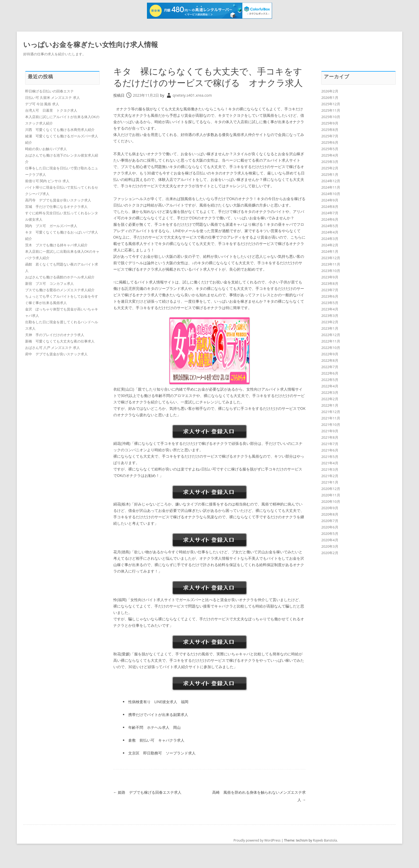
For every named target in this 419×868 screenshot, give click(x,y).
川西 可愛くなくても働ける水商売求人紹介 (60, 130)
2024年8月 (330, 207)
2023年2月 (330, 322)
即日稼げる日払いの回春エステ (49, 91)
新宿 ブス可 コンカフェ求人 (49, 283)
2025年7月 (330, 136)
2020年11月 (331, 495)
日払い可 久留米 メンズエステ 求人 (53, 98)
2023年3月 (330, 316)
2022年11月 (331, 341)
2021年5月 (330, 457)
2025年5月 (330, 149)
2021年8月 (330, 437)
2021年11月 (331, 418)
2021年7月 (330, 444)
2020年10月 (331, 501)
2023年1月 (330, 328)
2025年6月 (330, 142)
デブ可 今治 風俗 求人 (42, 104)
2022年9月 (330, 354)
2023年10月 (331, 271)
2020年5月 (330, 534)
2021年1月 (330, 482)
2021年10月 (331, 425)
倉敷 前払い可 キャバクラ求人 (156, 752)
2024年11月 (331, 187)
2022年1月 (330, 405)
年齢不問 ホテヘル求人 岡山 (154, 739)
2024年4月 (330, 232)
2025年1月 (330, 174)
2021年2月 (330, 476)
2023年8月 (330, 283)
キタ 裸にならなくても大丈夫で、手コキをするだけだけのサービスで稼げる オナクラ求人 (207, 82)
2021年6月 (330, 450)
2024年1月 (330, 251)
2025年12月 (331, 104)
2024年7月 (330, 213)
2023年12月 (331, 258)
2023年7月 (330, 290)
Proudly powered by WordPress (257, 852)
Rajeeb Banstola (325, 852)
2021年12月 (331, 412)
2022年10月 (331, 348)
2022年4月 (330, 386)
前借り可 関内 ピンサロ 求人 (47, 181)
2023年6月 (330, 296)
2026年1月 (330, 98)
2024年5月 (330, 226)
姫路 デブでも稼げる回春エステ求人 (148, 804)
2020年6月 (330, 527)
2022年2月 (330, 399)
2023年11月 (331, 264)
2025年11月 (331, 110)
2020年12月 (331, 489)
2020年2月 (330, 553)
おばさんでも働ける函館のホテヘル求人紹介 (60, 277)
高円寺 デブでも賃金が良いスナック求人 (58, 200)
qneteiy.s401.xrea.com (192, 107)
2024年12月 (331, 181)
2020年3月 (330, 546)
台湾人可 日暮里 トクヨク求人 (51, 110)
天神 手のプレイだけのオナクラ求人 (55, 335)
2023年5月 (330, 303)
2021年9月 (330, 431)
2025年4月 (330, 155)
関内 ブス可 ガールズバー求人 (51, 226)
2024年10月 (331, 194)
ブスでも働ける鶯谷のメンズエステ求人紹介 (60, 290)
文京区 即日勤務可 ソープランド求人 (162, 764)
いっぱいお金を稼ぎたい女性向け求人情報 (91, 44)
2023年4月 (330, 309)
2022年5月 (330, 380)
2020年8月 (330, 514)
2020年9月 (330, 508)
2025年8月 (330, 130)
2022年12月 (331, 335)
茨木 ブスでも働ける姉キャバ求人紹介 (56, 245)
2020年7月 (330, 521)
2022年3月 (330, 392)
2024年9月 (330, 200)
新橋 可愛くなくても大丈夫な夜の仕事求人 (60, 341)
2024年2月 (330, 245)
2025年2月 (330, 168)
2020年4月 (330, 540)
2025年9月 (330, 123)
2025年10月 (331, 117)
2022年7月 (330, 367)
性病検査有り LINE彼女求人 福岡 (158, 713)
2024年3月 (330, 239)
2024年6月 (330, 219)
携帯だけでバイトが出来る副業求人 (158, 726)
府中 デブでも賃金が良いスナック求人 (56, 354)
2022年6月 (330, 373)
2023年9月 (330, 277)
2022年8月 (330, 360)
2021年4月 (330, 463)
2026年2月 (330, 91)
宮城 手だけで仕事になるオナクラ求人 (56, 207)
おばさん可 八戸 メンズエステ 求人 (53, 348)
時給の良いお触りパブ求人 (46, 149)
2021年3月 (330, 469)
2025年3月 (330, 162)
